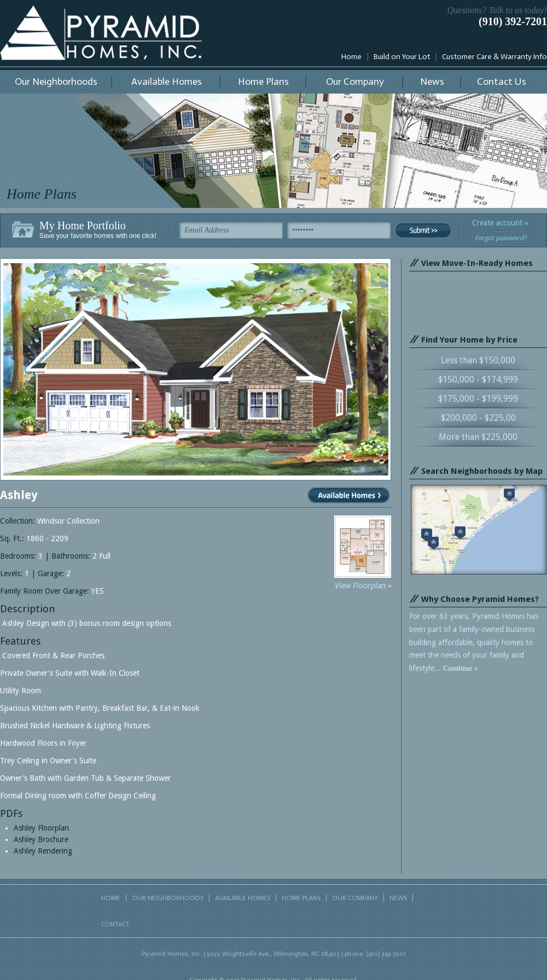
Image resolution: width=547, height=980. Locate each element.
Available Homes (167, 82)
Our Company (355, 82)
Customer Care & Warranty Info (494, 57)
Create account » (500, 223)
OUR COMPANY (355, 898)
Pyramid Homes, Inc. (101, 33)
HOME (111, 898)
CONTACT (115, 924)
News (432, 82)
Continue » (461, 668)
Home (351, 57)
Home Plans (263, 82)
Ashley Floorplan (41, 828)
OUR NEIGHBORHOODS (168, 898)
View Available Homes (349, 495)
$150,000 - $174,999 (478, 379)
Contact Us (502, 82)
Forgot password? (501, 238)
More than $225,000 (478, 437)
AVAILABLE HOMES (243, 898)
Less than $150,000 (478, 360)
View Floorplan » (363, 585)
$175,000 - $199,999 (478, 399)
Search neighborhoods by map (479, 530)
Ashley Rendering (43, 851)
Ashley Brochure (41, 839)
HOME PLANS (301, 898)
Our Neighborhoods (56, 82)
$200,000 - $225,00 (478, 418)
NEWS (398, 898)
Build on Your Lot (402, 57)
